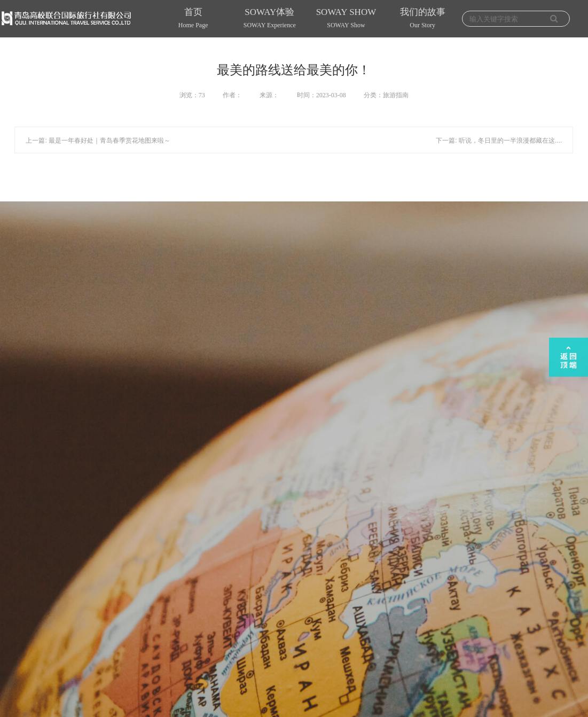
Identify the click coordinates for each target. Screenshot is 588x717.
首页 (193, 19)
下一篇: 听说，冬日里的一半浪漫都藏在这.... (499, 141)
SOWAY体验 (269, 19)
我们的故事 (423, 19)
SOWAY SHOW (346, 19)
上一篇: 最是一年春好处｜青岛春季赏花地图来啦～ (98, 141)
